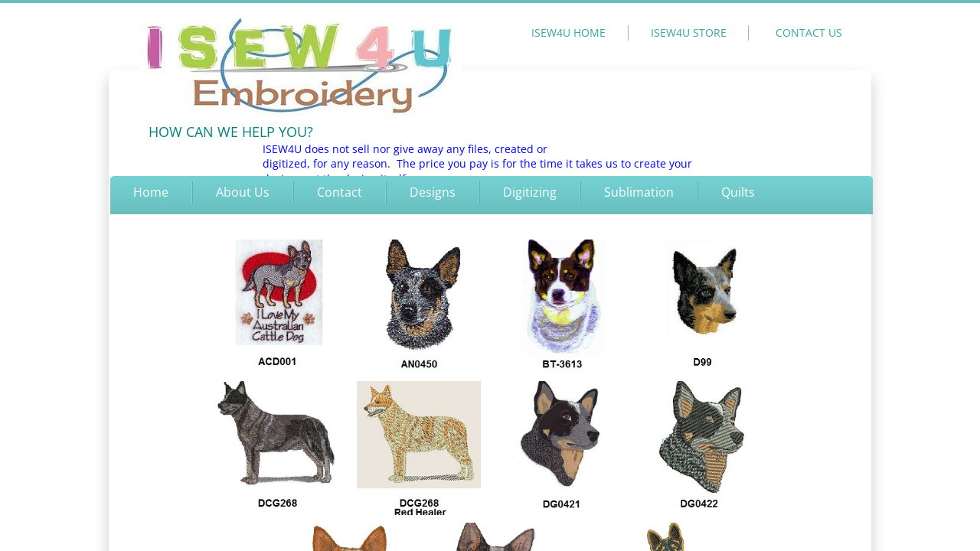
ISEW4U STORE (689, 33)
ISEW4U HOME (568, 33)
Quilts (738, 192)
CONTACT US (809, 33)
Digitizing (530, 192)
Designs (433, 192)
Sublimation (639, 192)
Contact (340, 192)
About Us (243, 192)
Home (151, 192)
